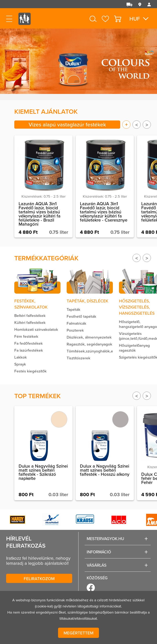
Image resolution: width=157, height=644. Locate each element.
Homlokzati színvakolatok (36, 329)
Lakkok (21, 357)
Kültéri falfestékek (30, 322)
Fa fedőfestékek (29, 343)
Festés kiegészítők (30, 371)
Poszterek (75, 330)
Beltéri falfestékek (30, 315)
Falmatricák (76, 323)
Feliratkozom (39, 578)
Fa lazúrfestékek (29, 350)
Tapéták (73, 309)
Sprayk (20, 364)
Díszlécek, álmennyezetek (89, 337)
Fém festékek (26, 336)
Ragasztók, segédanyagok (89, 344)
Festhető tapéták (81, 316)
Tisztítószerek (78, 358)
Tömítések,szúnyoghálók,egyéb (94, 351)
